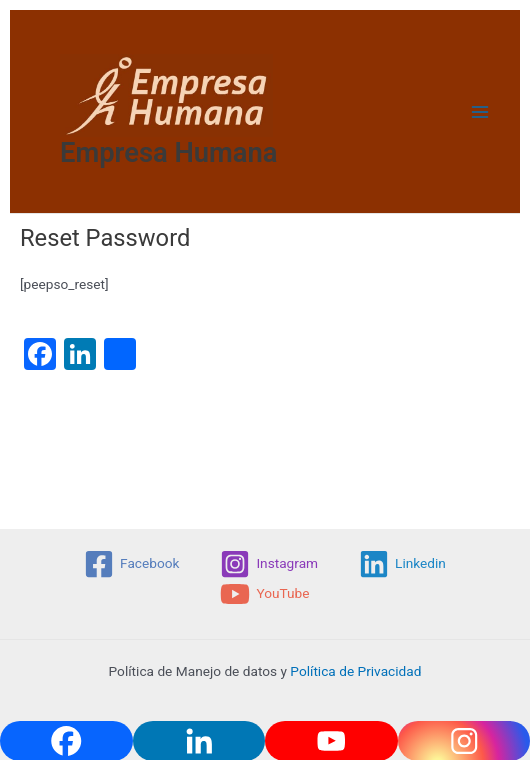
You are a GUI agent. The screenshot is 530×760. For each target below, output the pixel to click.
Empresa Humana (169, 153)
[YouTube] (265, 594)
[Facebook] (132, 564)
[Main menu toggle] (480, 111)
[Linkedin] (403, 564)
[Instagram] (269, 564)
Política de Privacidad (355, 671)
